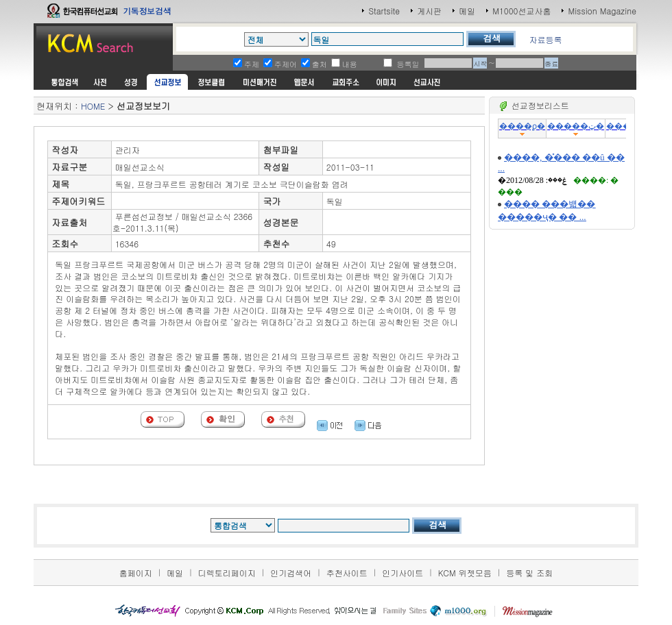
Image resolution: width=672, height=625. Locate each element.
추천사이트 (347, 573)
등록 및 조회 (529, 573)
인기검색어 (291, 573)
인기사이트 (403, 573)
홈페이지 (136, 573)
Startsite (384, 11)
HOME (93, 106)
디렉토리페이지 (227, 573)
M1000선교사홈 (521, 11)
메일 (467, 11)
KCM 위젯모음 (465, 573)
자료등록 (545, 39)
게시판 (429, 11)
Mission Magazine (602, 11)
